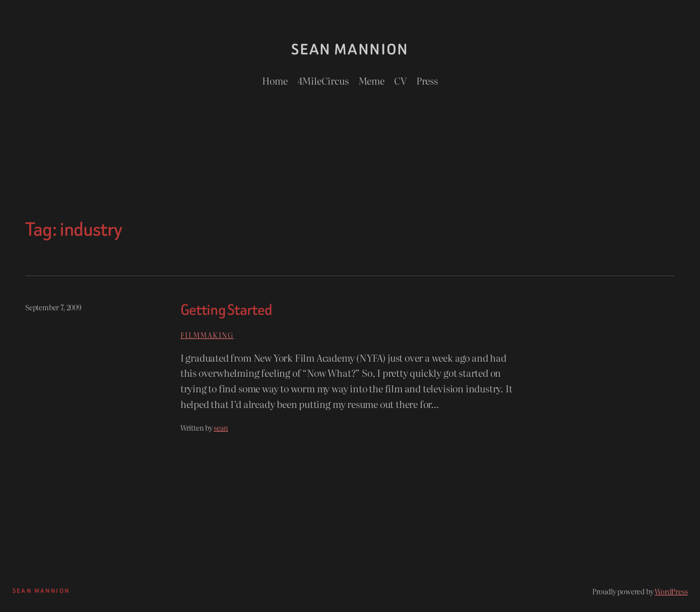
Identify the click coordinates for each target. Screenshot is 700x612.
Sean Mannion (350, 49)
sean (221, 427)
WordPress (671, 591)
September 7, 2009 (53, 307)
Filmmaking (207, 335)
